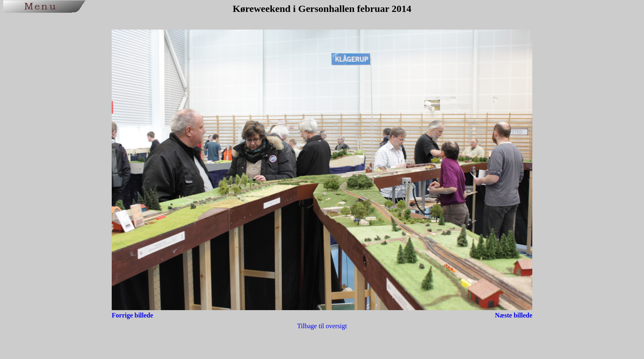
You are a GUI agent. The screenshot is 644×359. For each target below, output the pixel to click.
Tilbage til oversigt (322, 326)
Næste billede (514, 315)
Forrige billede (132, 315)
